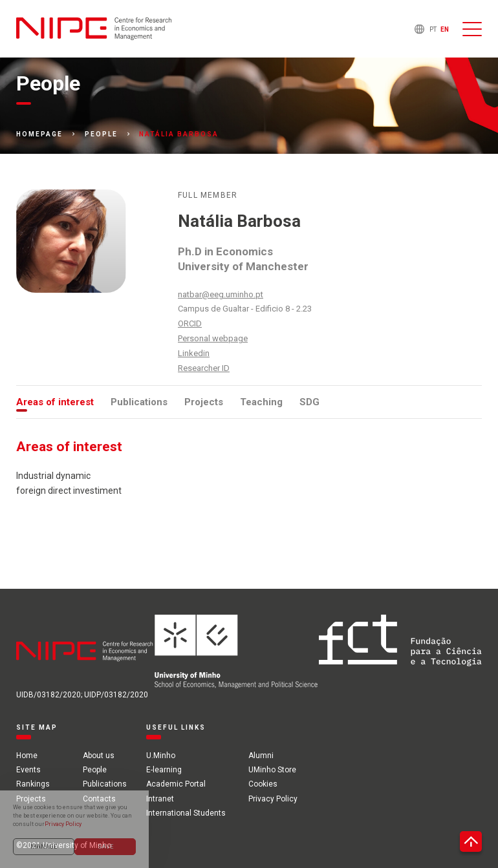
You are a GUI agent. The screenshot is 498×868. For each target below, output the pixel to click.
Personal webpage (213, 338)
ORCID (190, 323)
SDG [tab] (309, 402)
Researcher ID (204, 368)
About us (99, 756)
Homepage (39, 134)
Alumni (261, 756)
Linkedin (194, 353)
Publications (105, 784)
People (101, 134)
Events (28, 770)
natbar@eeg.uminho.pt (221, 294)
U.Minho (161, 756)
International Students (186, 813)
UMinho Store (272, 770)
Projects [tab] (204, 402)
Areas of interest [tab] (55, 402)
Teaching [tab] (261, 402)
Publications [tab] (139, 402)
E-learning (164, 770)
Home (27, 756)
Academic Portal (176, 784)
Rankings (33, 784)
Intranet (160, 799)
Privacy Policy (273, 799)
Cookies (263, 784)
